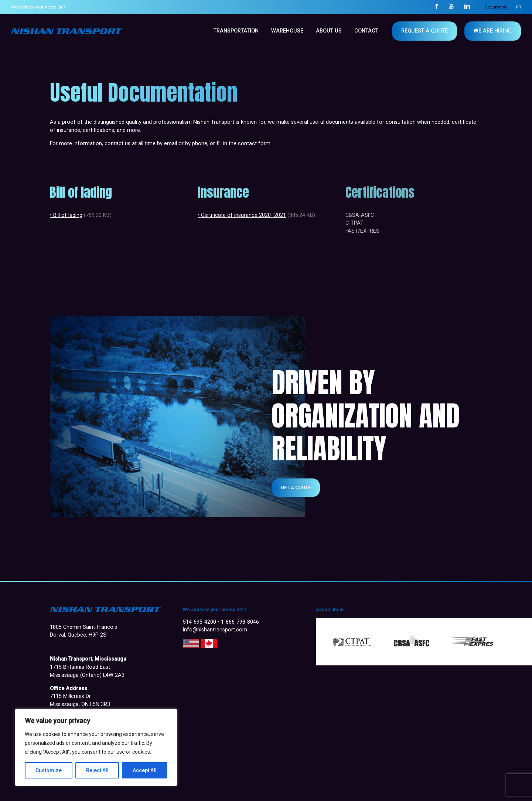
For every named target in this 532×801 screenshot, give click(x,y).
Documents (496, 7)
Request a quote (424, 31)
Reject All (97, 770)
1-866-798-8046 (240, 622)
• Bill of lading (66, 215)
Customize (49, 770)
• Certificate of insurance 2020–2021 (242, 215)
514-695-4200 (199, 622)
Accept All (145, 770)
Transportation (236, 31)
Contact (366, 31)
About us (329, 31)
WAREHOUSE (287, 31)
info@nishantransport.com (215, 630)
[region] (96, 747)
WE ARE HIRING (493, 31)
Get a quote (296, 488)
